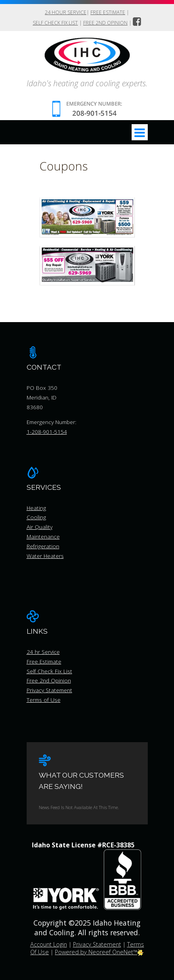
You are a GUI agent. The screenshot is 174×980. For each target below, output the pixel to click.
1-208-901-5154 (47, 432)
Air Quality (40, 527)
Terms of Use (44, 700)
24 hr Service (43, 652)
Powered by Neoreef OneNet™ (99, 952)
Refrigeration (43, 546)
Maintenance (43, 536)
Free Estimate (108, 12)
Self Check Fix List (55, 23)
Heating (36, 508)
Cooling (36, 517)
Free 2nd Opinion (105, 23)
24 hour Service (66, 12)
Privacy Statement (49, 690)
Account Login (49, 944)
